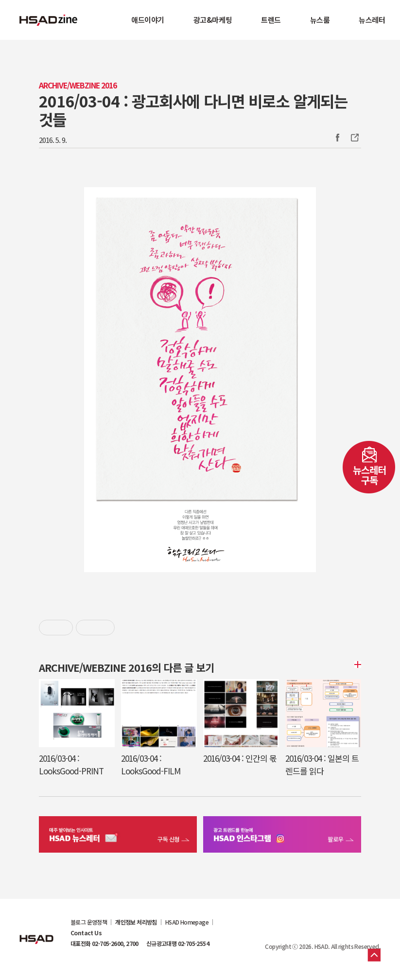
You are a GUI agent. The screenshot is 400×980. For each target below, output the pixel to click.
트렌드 (271, 20)
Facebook (337, 138)
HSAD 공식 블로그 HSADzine (49, 20)
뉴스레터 (372, 20)
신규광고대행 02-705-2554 (178, 944)
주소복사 (354, 138)
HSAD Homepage (187, 922)
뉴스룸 (320, 20)
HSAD (36, 932)
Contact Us (86, 933)
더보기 (356, 665)
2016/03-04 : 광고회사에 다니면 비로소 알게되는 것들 (193, 110)
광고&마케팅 (213, 20)
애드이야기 (148, 20)
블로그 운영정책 (89, 922)
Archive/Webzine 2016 (78, 85)
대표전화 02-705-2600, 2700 (104, 944)
